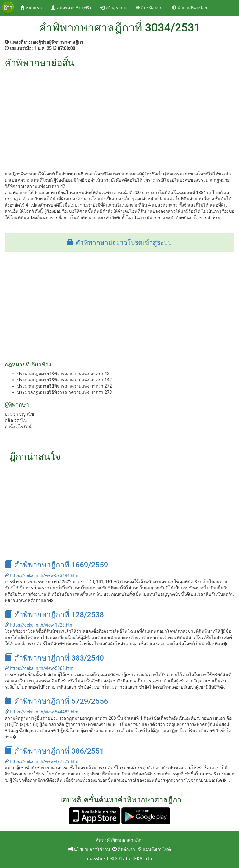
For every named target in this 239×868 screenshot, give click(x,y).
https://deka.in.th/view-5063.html (40, 668)
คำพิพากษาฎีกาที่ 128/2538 (54, 615)
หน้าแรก (33, 7)
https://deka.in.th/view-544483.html (42, 712)
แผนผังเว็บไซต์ (154, 849)
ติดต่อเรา (124, 849)
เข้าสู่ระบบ (113, 8)
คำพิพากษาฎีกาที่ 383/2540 (54, 658)
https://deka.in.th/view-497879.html (42, 761)
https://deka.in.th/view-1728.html (40, 625)
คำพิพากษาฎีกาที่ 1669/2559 (56, 565)
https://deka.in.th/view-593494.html (42, 575)
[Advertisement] (119, 115)
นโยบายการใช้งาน (89, 849)
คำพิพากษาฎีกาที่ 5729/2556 (56, 701)
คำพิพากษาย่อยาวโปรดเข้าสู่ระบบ (119, 243)
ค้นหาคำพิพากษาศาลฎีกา (120, 840)
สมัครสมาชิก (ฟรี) (71, 8)
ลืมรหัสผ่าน (149, 8)
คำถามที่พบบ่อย (189, 8)
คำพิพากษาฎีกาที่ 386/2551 (54, 751)
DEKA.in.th (142, 859)
